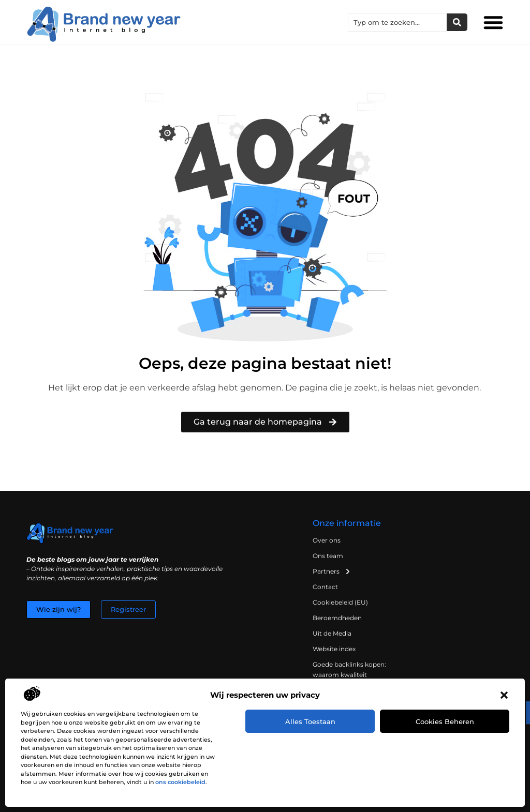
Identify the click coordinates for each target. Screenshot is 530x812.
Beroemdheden (337, 618)
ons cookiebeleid (180, 782)
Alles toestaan (310, 721)
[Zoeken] (457, 22)
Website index (334, 649)
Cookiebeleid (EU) (340, 602)
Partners (332, 572)
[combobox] (397, 22)
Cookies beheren (445, 721)
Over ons (327, 540)
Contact (325, 587)
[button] (504, 695)
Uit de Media (332, 633)
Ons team (328, 556)
